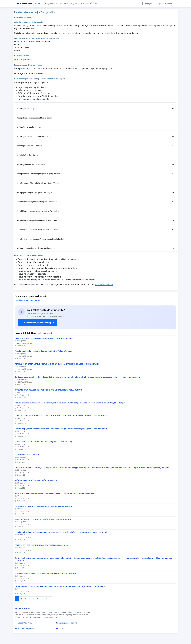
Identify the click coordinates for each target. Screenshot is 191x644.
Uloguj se (148, 3)
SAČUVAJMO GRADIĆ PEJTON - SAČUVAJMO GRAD (36, 480)
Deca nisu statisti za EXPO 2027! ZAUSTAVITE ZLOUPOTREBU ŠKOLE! (45, 338)
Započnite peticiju (165, 3)
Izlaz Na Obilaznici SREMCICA (28, 455)
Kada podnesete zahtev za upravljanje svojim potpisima (38, 174)
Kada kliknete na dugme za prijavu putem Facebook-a (38, 211)
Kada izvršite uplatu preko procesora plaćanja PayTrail (38, 230)
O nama (85, 3)
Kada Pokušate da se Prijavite (28, 155)
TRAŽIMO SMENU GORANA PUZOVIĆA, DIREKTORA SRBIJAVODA (43, 519)
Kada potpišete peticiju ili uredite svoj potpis (34, 118)
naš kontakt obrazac (104, 285)
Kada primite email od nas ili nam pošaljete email (36, 248)
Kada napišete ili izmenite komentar (31, 164)
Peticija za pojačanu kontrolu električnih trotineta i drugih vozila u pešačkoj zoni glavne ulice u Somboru (61, 429)
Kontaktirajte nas (72, 3)
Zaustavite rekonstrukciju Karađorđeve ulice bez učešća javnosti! (44, 506)
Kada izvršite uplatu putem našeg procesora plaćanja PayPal (40, 239)
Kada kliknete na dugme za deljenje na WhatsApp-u (37, 220)
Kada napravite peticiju (26, 109)
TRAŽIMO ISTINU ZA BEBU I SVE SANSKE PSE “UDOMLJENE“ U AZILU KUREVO (48, 390)
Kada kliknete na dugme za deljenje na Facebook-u (37, 202)
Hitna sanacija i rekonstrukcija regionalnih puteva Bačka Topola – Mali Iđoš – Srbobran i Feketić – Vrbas (60, 586)
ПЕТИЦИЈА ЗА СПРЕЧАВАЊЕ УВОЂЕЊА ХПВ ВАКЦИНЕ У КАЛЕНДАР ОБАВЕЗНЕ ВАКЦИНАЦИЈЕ (57, 364)
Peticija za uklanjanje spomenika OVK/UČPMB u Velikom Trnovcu (44, 351)
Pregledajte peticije (54, 3)
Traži (94, 3)
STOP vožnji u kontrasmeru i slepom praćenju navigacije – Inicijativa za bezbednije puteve (55, 493)
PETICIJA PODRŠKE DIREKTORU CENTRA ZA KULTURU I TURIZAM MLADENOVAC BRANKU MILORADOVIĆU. (61, 416)
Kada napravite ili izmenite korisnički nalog (34, 137)
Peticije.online (24, 3)
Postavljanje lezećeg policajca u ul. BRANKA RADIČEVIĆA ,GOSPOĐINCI (46, 573)
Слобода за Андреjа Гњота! (27, 300)
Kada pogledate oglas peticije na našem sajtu (34, 192)
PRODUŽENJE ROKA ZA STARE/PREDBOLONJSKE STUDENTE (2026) (43, 442)
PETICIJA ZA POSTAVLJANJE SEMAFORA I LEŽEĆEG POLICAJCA (41, 545)
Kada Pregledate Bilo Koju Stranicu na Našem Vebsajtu (38, 183)
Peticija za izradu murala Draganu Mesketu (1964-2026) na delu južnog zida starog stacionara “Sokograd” (61, 532)
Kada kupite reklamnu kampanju (29, 146)
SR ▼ (38, 3)
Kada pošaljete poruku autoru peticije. (32, 127)
